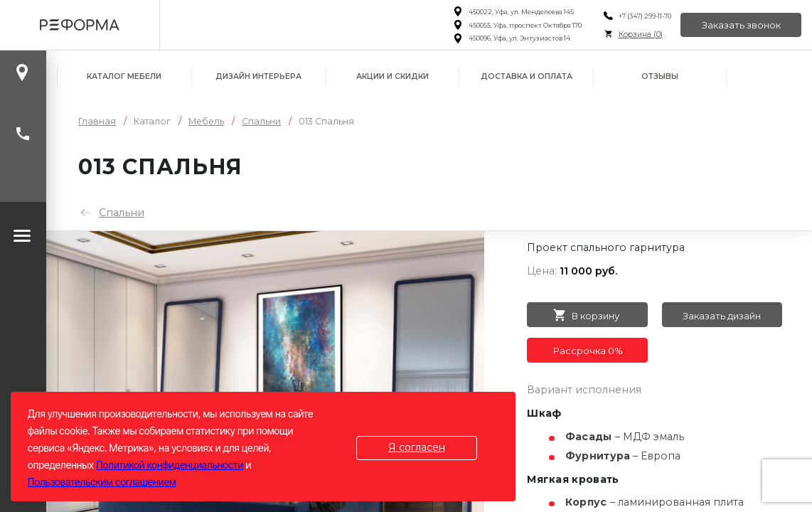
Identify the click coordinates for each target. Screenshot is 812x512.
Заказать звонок (741, 25)
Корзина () (641, 34)
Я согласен (417, 447)
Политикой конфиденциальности (170, 465)
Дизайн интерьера (258, 76)
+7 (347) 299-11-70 (645, 16)
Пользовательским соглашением (102, 482)
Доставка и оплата (527, 76)
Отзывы (660, 76)
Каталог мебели (124, 76)
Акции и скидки (392, 76)
